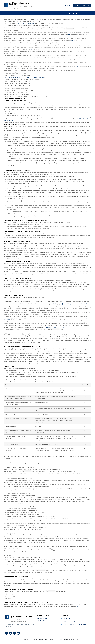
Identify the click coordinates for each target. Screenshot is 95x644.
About (16, 13)
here (78, 606)
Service (33, 13)
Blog (24, 13)
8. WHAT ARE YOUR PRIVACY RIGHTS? (14, 87)
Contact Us (54, 13)
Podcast (43, 13)
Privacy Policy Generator (32, 609)
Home (7, 13)
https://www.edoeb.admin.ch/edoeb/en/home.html (76, 305)
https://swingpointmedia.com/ (26, 23)
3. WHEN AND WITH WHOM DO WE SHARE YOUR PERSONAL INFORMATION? (24, 78)
